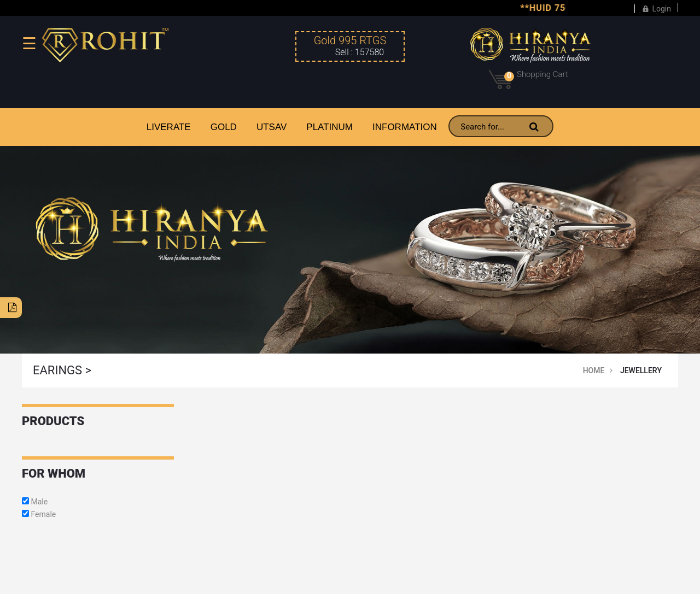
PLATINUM (329, 127)
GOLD (224, 127)
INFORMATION (405, 127)
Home (594, 370)
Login (656, 7)
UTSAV (272, 127)
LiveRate (169, 127)
